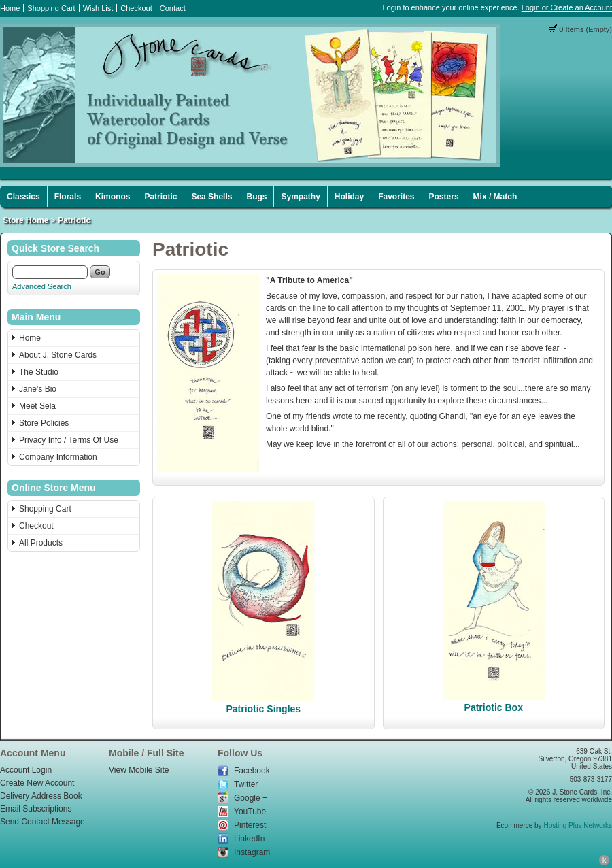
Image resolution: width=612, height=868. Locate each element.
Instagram (252, 852)
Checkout (136, 8)
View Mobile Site (139, 770)
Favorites (396, 197)
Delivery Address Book (41, 796)
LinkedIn (249, 839)
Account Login (26, 770)
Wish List (98, 8)
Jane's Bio (38, 389)
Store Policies (44, 423)
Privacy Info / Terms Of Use (69, 440)
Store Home (26, 220)
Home (10, 8)
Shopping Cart (51, 8)
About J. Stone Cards (58, 355)
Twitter (246, 784)
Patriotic (160, 197)
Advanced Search (42, 286)
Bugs (256, 197)
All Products (41, 543)
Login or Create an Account (567, 7)
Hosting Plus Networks (578, 825)
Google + (251, 798)
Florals (68, 197)
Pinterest (250, 825)
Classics (23, 197)
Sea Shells (211, 197)
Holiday (349, 197)
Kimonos (113, 197)
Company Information (58, 457)
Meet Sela (37, 406)
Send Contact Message (42, 822)
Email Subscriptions (36, 809)
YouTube (250, 812)
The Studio (39, 372)
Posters (444, 197)
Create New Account (37, 783)
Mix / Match (495, 197)
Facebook (252, 771)
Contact (173, 8)
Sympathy (300, 197)
